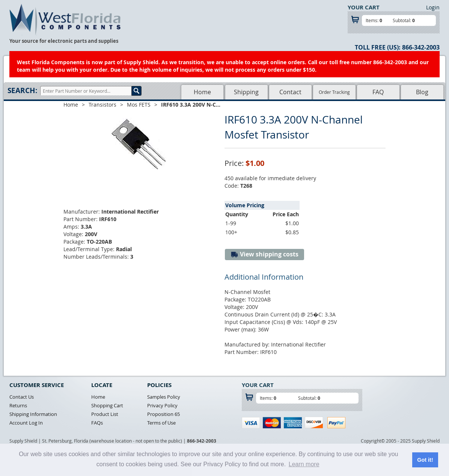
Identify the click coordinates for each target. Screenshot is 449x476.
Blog (422, 92)
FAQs (97, 423)
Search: (22, 90)
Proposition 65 (163, 414)
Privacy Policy (162, 405)
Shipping (246, 92)
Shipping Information (33, 414)
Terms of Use (161, 423)
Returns (18, 405)
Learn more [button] (304, 464)
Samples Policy (164, 397)
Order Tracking (334, 92)
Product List (105, 414)
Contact (290, 92)
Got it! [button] (425, 460)
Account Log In (26, 423)
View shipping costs (264, 254)
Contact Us (22, 397)
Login (433, 7)
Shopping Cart (107, 405)
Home (202, 92)
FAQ (378, 92)
